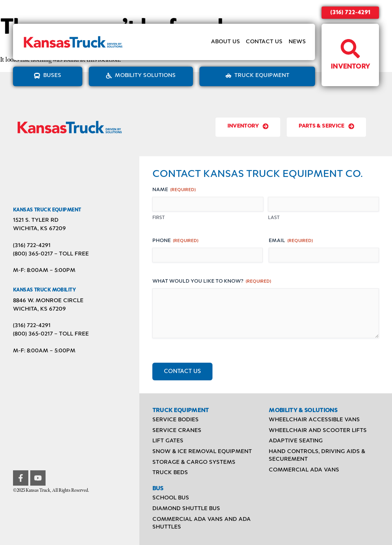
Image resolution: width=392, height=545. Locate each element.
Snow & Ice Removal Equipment (202, 452)
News (297, 42)
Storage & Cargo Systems (194, 462)
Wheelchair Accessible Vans (314, 420)
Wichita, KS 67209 (39, 229)
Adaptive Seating (296, 441)
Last (274, 218)
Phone (175, 241)
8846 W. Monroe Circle (48, 301)
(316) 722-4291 (350, 13)
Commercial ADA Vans (304, 470)
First (159, 218)
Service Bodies (176, 420)
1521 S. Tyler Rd (36, 220)
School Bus (171, 498)
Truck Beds (170, 473)
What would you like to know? (212, 282)
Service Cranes (177, 430)
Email (291, 241)
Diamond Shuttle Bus (186, 509)
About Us (225, 42)
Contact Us (264, 42)
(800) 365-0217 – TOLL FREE (51, 254)
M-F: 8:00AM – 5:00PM (44, 270)
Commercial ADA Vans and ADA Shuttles (202, 523)
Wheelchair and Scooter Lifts (318, 430)
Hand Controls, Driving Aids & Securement (317, 455)
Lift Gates (168, 441)
